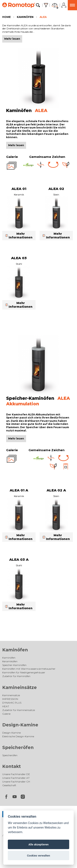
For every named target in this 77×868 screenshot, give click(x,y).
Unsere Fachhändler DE (16, 774)
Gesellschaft (9, 785)
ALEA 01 (19, 189)
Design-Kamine (20, 725)
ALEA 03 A (19, 559)
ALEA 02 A (56, 490)
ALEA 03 (19, 258)
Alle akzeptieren (38, 844)
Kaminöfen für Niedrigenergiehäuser (24, 672)
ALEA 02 (56, 189)
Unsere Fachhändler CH (16, 782)
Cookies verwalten (38, 855)
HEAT (6, 706)
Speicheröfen (18, 747)
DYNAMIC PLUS (12, 703)
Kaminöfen (25, 17)
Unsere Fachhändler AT (16, 778)
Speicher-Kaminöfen (14, 665)
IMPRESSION (10, 699)
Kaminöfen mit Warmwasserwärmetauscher (29, 669)
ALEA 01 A (19, 490)
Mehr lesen (16, 145)
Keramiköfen (10, 661)
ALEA (43, 17)
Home (6, 17)
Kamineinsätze (20, 687)
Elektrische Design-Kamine (18, 736)
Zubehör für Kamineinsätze (19, 710)
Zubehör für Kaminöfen (16, 676)
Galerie (6, 714)
